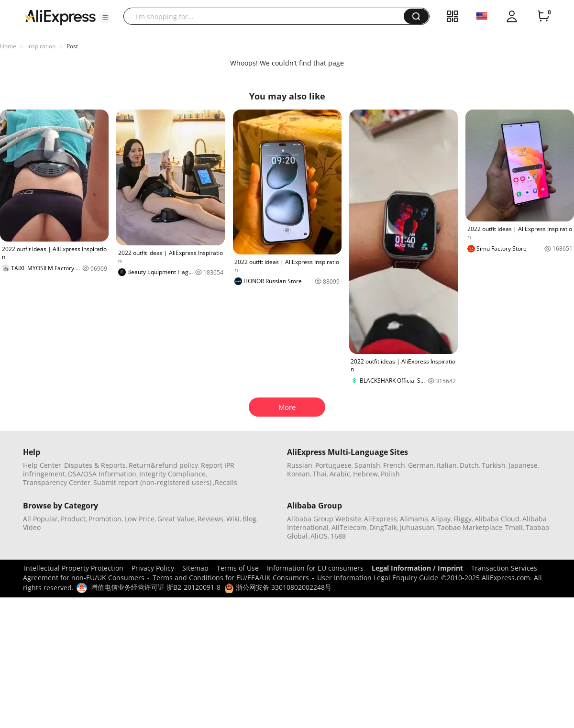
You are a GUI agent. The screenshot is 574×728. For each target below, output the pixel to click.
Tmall (514, 527)
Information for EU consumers (315, 568)
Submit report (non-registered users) (152, 482)
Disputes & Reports (95, 465)
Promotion (105, 519)
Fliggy (463, 519)
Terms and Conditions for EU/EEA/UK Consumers (231, 578)
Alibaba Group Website (324, 519)
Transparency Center (57, 482)
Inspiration (41, 46)
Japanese (523, 465)
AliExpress (381, 519)
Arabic (340, 474)
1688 (338, 536)
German (421, 465)
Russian (300, 465)
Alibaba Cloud (497, 519)
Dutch (469, 465)
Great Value (176, 519)
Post (72, 46)
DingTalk (383, 527)
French (394, 465)
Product (73, 519)
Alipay (441, 519)
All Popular (40, 519)
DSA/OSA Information (102, 474)
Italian (447, 465)
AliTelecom (349, 527)
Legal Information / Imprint (417, 568)
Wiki (233, 519)
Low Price (139, 519)
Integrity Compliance (172, 474)
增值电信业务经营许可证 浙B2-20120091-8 (156, 587)
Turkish (494, 465)
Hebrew (365, 474)
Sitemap (195, 568)
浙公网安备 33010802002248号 (278, 587)
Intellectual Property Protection (74, 568)
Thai (320, 474)
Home (8, 46)
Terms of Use (238, 568)
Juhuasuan (417, 527)
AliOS (319, 536)
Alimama (414, 519)
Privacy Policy (153, 568)
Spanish (367, 465)
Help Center (42, 465)
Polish (390, 474)
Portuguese (333, 465)
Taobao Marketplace (470, 527)
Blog (249, 519)
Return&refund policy (163, 465)
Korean (298, 474)
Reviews (210, 519)
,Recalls (225, 482)
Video (32, 527)
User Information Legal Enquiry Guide (378, 578)
